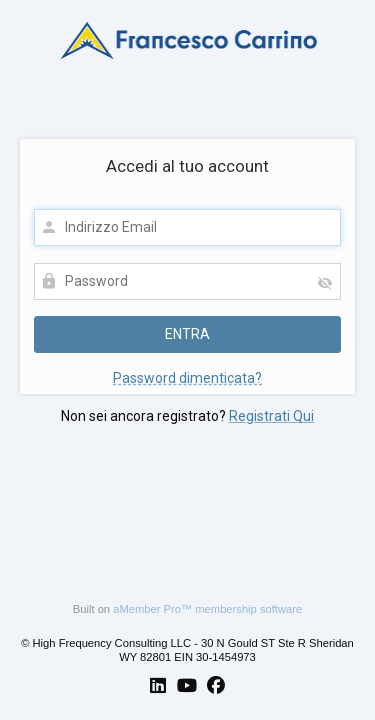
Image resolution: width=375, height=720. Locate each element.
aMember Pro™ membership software (207, 609)
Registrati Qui (271, 416)
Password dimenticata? (187, 378)
